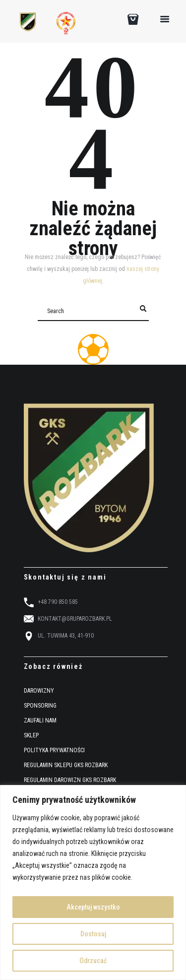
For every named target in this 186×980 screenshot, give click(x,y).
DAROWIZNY (39, 691)
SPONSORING (40, 706)
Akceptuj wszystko (93, 907)
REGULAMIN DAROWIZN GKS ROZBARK (70, 780)
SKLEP (31, 735)
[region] (93, 882)
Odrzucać (93, 961)
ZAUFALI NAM (40, 720)
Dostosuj (93, 934)
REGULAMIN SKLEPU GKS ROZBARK (66, 765)
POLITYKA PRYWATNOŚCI (54, 750)
